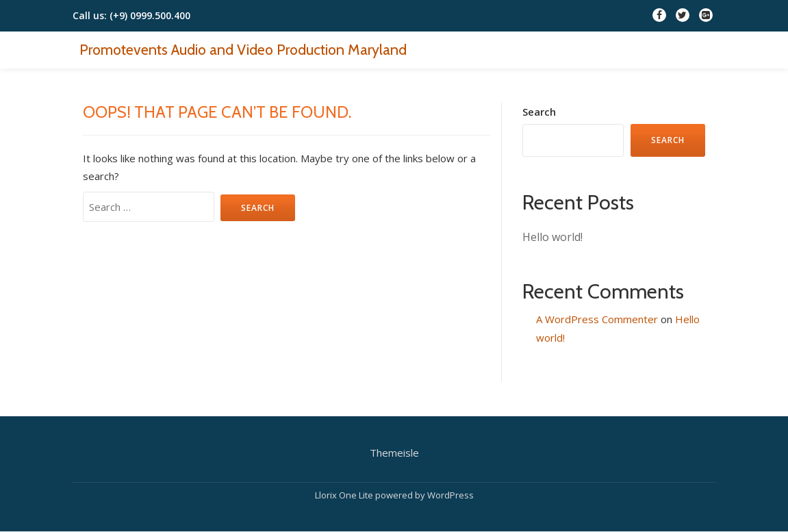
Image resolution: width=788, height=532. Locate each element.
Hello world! (552, 237)
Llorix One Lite (345, 495)
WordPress (450, 495)
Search (539, 112)
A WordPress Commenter (597, 319)
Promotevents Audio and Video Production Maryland (243, 49)
